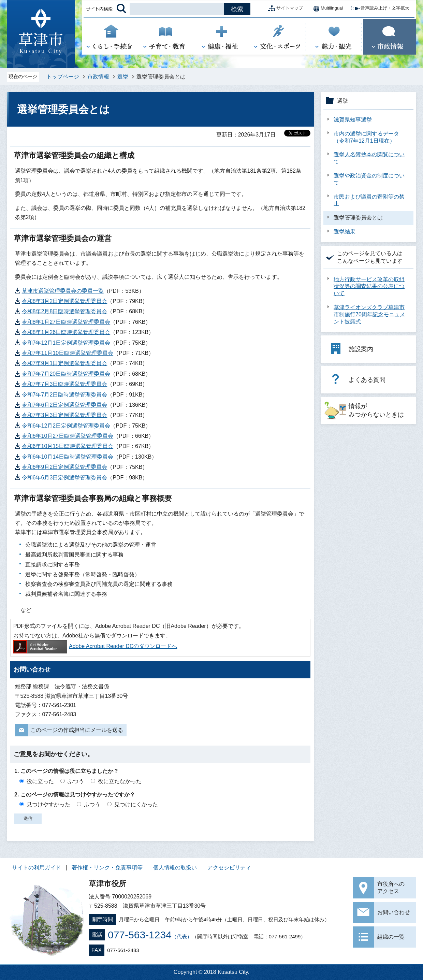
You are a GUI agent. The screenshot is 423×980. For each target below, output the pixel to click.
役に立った (40, 781)
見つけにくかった (136, 804)
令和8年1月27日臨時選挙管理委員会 (66, 322)
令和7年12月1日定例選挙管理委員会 (66, 343)
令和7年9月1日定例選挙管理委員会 (65, 363)
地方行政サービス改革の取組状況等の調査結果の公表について (369, 286)
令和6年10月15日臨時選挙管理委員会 (68, 446)
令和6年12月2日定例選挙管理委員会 (66, 426)
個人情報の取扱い (175, 868)
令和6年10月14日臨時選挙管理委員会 (68, 457)
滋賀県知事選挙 (353, 120)
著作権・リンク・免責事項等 (107, 868)
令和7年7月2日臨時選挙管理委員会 (65, 395)
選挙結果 (345, 232)
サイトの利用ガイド (37, 868)
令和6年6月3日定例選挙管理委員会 (65, 478)
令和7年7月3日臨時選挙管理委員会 (65, 384)
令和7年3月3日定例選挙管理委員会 (65, 415)
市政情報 (98, 77)
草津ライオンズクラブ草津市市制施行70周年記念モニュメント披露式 (369, 314)
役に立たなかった (120, 781)
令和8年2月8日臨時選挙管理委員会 (65, 311)
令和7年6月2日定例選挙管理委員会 (65, 405)
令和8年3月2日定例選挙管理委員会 (65, 301)
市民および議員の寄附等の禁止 (369, 200)
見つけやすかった (48, 804)
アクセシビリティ (229, 868)
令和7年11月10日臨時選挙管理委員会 (68, 353)
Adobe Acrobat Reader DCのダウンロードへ (95, 646)
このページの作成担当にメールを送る (77, 730)
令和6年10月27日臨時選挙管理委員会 (68, 436)
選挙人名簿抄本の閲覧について (369, 158)
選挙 (123, 77)
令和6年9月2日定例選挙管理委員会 (65, 467)
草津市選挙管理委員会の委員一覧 (63, 291)
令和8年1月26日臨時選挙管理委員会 (66, 332)
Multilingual (326, 9)
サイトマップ (284, 9)
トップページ (63, 77)
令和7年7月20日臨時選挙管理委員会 (66, 374)
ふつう (76, 781)
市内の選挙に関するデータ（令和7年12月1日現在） (366, 137)
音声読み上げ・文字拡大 (380, 9)
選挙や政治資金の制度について (369, 179)
